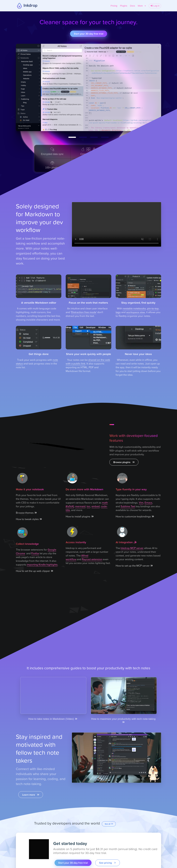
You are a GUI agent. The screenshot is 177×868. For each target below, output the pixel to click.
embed (96, 506)
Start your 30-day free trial (89, 34)
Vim (141, 503)
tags (118, 312)
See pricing (108, 863)
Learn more (31, 795)
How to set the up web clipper (35, 571)
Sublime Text (128, 506)
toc (88, 506)
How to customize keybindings (135, 516)
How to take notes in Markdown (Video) (53, 719)
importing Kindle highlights (42, 564)
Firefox (35, 553)
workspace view (136, 312)
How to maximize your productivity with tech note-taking (124, 720)
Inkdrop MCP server (132, 548)
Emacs (148, 503)
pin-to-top (153, 308)
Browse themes (27, 513)
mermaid (80, 506)
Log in (155, 6)
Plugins (124, 6)
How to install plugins (80, 516)
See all (109, 824)
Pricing (114, 6)
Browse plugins (124, 462)
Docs (132, 6)
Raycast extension (92, 559)
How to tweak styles (29, 519)
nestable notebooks (134, 308)
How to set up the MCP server (135, 566)
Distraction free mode (84, 312)
